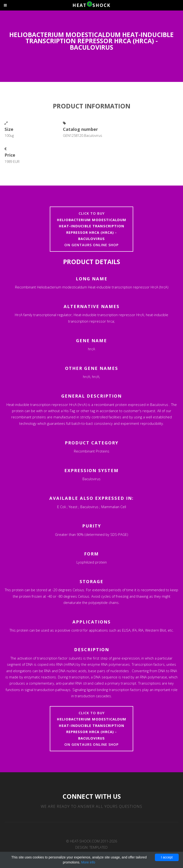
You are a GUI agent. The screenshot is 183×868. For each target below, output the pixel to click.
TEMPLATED (99, 847)
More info (88, 862)
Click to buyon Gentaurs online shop (92, 229)
